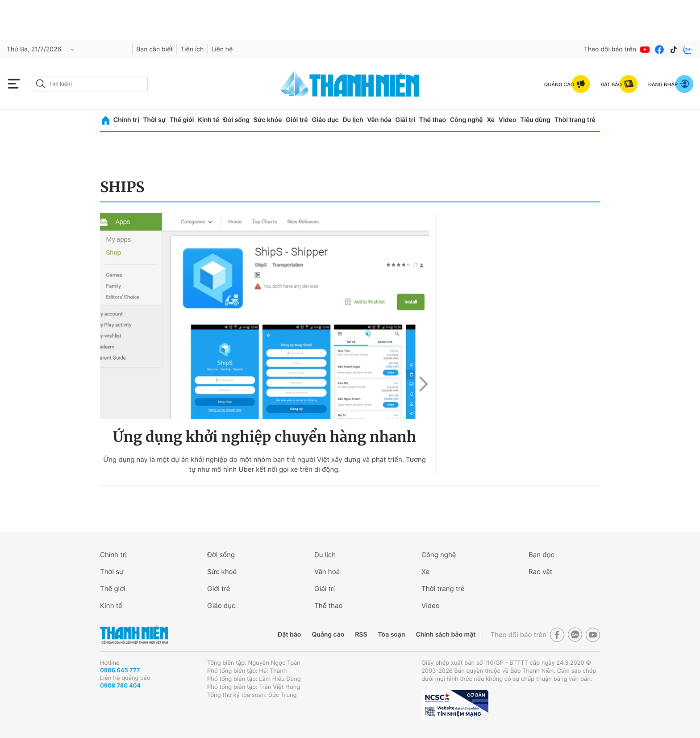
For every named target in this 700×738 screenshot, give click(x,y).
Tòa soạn (392, 635)
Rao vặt (540, 572)
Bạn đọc (542, 555)
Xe (491, 120)
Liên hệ (222, 49)
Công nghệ (467, 120)
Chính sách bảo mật (446, 635)
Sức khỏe (268, 120)
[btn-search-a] (41, 84)
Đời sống (236, 120)
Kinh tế (208, 120)
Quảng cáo (328, 635)
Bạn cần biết (154, 49)
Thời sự (154, 120)
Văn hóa (379, 120)
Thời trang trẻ (575, 120)
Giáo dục (325, 120)
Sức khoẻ (222, 572)
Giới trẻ (297, 120)
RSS (361, 635)
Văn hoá (327, 572)
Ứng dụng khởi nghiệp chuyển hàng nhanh (265, 437)
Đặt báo (289, 635)
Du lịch (353, 120)
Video (507, 120)
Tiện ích (192, 49)
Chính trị (126, 120)
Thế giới (182, 120)
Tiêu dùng (535, 120)
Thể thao (433, 120)
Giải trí (405, 120)
